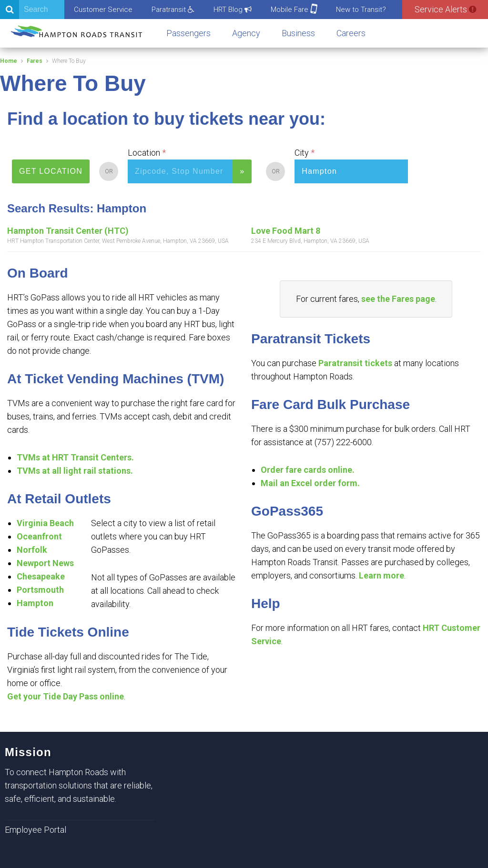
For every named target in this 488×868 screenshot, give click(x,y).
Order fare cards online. (308, 470)
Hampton (35, 603)
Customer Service (103, 10)
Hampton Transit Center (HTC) (68, 231)
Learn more (381, 575)
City (302, 153)
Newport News (45, 563)
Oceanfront (39, 536)
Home (9, 61)
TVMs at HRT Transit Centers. (75, 457)
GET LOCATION (51, 171)
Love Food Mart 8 (286, 231)
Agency (246, 33)
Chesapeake (41, 576)
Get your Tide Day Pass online (66, 696)
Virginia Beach (45, 523)
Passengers (188, 33)
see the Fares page (398, 299)
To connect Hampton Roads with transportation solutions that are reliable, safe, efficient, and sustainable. (79, 785)
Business (298, 33)
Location (144, 153)
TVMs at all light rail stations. (75, 471)
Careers (351, 33)
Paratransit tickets (355, 363)
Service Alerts (445, 9)
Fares (35, 61)
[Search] (32, 10)
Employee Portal (36, 830)
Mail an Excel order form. (310, 483)
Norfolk (32, 550)
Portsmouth (40, 590)
